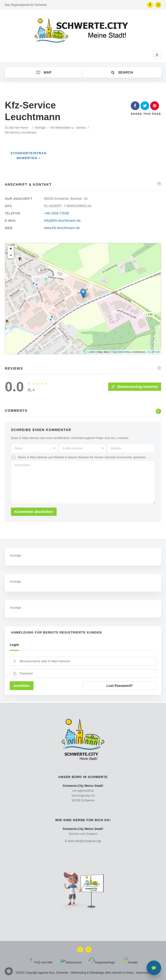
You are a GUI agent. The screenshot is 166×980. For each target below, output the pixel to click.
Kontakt (130, 962)
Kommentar (23, 465)
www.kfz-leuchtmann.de (62, 228)
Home (24, 128)
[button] (157, 55)
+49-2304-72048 (57, 213)
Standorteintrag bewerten (135, 387)
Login (14, 645)
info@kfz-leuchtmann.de (62, 221)
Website (116, 448)
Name (35, 448)
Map (44, 72)
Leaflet (91, 352)
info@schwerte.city (88, 841)
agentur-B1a (46, 973)
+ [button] (11, 249)
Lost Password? (120, 686)
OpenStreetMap (122, 352)
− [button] (11, 255)
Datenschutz (71, 962)
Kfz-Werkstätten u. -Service (68, 128)
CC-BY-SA (153, 352)
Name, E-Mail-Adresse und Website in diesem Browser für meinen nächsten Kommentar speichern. (82, 457)
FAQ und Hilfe (41, 962)
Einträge (40, 128)
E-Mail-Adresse (83, 448)
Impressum (143, 973)
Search (122, 72)
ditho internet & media (119, 973)
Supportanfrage (102, 962)
